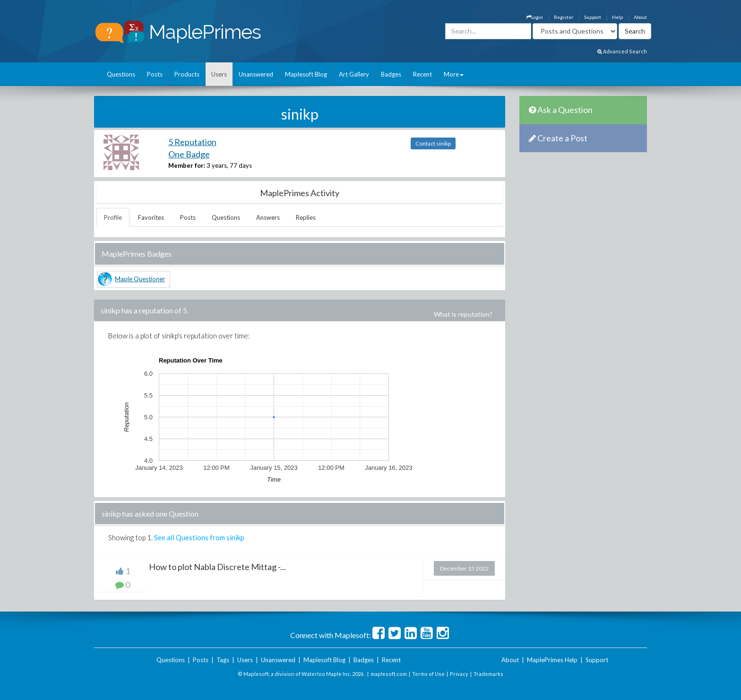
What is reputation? (463, 314)
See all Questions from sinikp (199, 537)
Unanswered (256, 74)
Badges (391, 74)
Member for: (187, 165)
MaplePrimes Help (552, 660)
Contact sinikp (433, 143)
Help (617, 17)
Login (535, 17)
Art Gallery (354, 74)
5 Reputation (192, 142)
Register (564, 17)
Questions (121, 74)
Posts (155, 74)
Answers (268, 217)
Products (187, 74)
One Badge (189, 154)
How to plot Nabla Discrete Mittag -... (217, 567)
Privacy (459, 674)
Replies (306, 217)
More (454, 74)
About (640, 17)
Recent (422, 74)
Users (219, 74)
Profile (113, 217)
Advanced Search (622, 51)
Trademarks (488, 674)
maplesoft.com (389, 674)
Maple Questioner (140, 279)
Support (593, 17)
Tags (223, 660)
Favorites (151, 217)
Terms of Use (428, 674)
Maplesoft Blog (306, 74)
